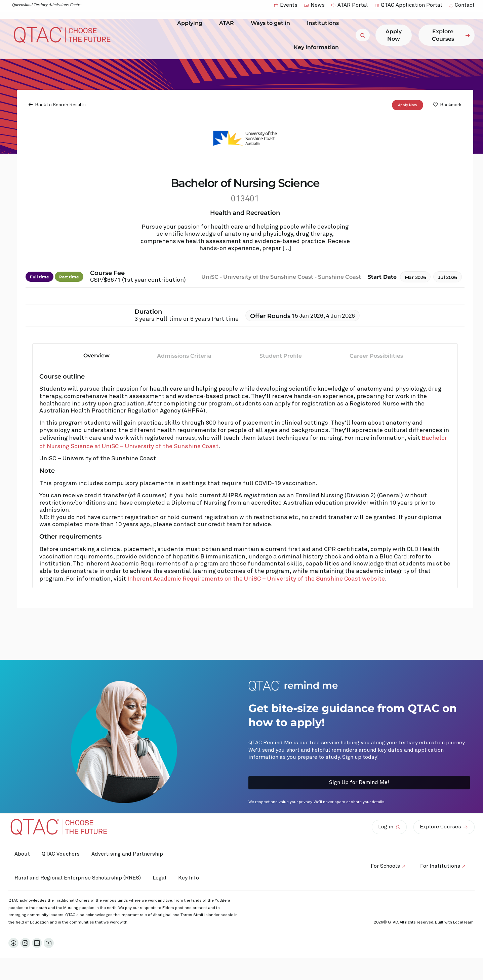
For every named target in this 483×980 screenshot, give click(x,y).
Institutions (325, 23)
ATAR (228, 23)
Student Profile (281, 356)
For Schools (383, 866)
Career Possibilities (376, 356)
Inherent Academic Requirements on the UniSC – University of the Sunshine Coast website (256, 579)
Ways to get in (272, 23)
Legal (162, 878)
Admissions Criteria (184, 356)
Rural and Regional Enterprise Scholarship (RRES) (78, 878)
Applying (191, 23)
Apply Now (408, 105)
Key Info (194, 878)
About (23, 854)
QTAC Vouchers (63, 854)
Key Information (318, 47)
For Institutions (439, 866)
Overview (96, 356)
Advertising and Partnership (131, 854)
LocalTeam (463, 923)
